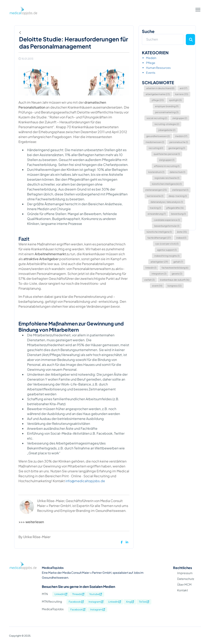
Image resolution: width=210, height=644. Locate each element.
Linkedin (61, 594)
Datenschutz (186, 579)
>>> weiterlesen (31, 522)
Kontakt (183, 590)
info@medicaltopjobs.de (85, 481)
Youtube (96, 594)
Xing (130, 602)
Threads (78, 594)
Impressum (185, 573)
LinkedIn (115, 602)
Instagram (96, 602)
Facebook (76, 602)
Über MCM (184, 584)
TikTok (144, 602)
